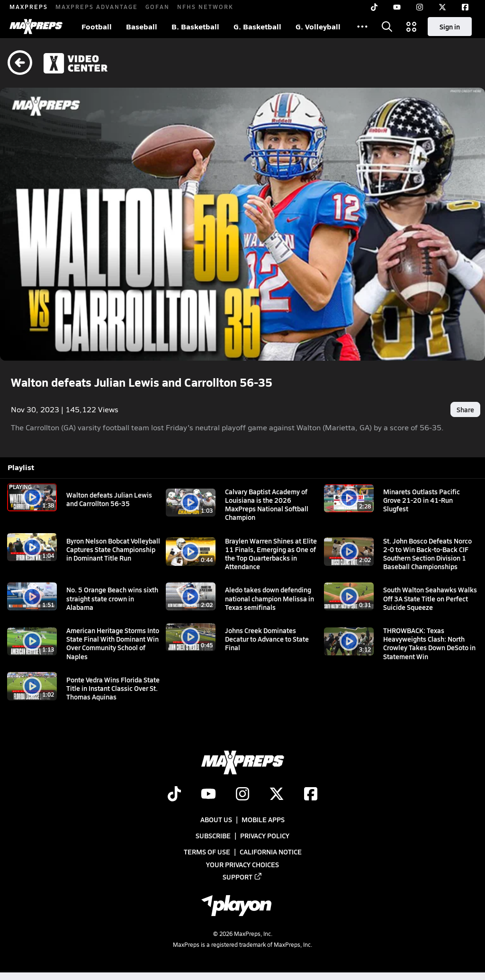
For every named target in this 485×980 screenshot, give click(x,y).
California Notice (271, 852)
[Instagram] (420, 7)
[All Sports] (362, 27)
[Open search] (387, 27)
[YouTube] (397, 7)
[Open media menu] (412, 27)
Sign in (450, 27)
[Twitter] (442, 7)
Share (465, 409)
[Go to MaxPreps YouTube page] (208, 795)
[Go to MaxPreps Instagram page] (242, 795)
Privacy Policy (265, 835)
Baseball (142, 26)
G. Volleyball (318, 26)
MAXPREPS (29, 7)
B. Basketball (195, 26)
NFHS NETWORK (205, 7)
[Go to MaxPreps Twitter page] (277, 795)
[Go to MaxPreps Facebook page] (311, 795)
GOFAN (157, 7)
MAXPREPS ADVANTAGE (97, 7)
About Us (216, 819)
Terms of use (207, 852)
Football (97, 26)
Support (242, 877)
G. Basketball (257, 26)
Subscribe (213, 835)
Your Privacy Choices (242, 864)
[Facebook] (465, 7)
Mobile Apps (263, 819)
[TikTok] (374, 7)
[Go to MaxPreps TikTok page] (174, 795)
